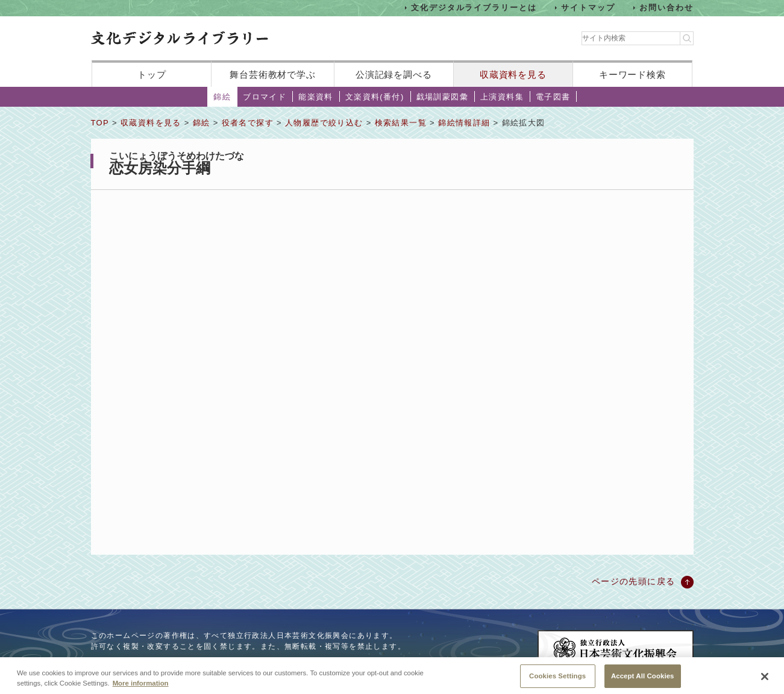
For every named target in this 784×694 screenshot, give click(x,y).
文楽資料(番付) (375, 97)
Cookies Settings (557, 680)
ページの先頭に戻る (634, 581)
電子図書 (553, 97)
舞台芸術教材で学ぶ (273, 74)
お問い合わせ (666, 8)
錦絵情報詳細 (464, 123)
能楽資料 (316, 97)
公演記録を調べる (394, 74)
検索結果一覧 (401, 123)
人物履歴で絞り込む (324, 123)
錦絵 (222, 97)
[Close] (765, 681)
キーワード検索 (632, 74)
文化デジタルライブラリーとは (474, 8)
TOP (100, 123)
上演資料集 (502, 97)
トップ (152, 74)
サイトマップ (588, 8)
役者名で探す (248, 123)
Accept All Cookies (643, 680)
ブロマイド (265, 97)
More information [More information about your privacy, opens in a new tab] (141, 687)
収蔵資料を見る (513, 74)
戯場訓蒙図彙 (442, 97)
